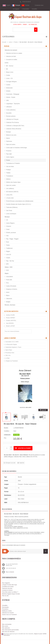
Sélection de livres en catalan (14, 53)
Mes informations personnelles (10, 630)
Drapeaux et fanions (11, 289)
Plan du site (5, 596)
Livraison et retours (7, 590)
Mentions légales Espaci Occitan (11, 594)
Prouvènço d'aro (10, 353)
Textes (8, 245)
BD (7, 69)
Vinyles (8, 258)
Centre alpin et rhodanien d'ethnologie (16, 148)
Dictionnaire (9, 88)
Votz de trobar (10, 167)
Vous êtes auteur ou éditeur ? (10, 592)
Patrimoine (9, 141)
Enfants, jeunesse (11, 233)
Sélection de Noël (11, 56)
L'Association (26, 9)
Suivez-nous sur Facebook (9, 615)
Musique (8, 132)
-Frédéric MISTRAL (11, 321)
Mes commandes (7, 624)
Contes (8, 75)
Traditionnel (9, 248)
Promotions (5, 609)
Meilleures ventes (7, 611)
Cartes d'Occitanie (11, 286)
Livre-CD (8, 255)
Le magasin (16, 9)
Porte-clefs (9, 280)
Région (8, 251)
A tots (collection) (11, 110)
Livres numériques (11, 214)
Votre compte (17, 25)
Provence (9, 151)
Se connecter (33, 25)
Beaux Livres (10, 72)
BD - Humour (10, 66)
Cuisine (8, 85)
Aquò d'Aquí (9, 350)
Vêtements (9, 299)
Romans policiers (11, 116)
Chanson (8, 226)
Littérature (9, 107)
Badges (8, 302)
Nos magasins (6, 583)
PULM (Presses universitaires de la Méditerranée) (20, 201)
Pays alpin (9, 154)
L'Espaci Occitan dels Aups (9, 585)
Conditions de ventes (8, 587)
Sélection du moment (11, 50)
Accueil (4, 42)
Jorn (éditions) (10, 189)
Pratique (8, 170)
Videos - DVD (9, 267)
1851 (7, 100)
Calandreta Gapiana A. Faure (13, 347)
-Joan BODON (9, 323)
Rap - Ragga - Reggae (12, 239)
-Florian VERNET (10, 318)
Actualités (34, 9)
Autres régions (10, 157)
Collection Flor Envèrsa (12, 122)
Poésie (16, 42)
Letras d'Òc (9, 195)
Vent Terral (9, 211)
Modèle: (6, 428)
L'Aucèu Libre (10, 198)
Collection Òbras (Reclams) (13, 129)
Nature (8, 138)
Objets (7, 273)
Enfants (8, 91)
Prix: (5, 438)
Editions (8, 179)
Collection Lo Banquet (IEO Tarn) (15, 126)
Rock (7, 242)
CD (7, 220)
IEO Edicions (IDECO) (12, 192)
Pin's (7, 283)
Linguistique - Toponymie (13, 104)
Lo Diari (7, 358)
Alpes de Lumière (11, 185)
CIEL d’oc (8, 355)
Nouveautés (5, 607)
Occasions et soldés (11, 60)
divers (8, 292)
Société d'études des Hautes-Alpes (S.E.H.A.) (18, 204)
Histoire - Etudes (11, 97)
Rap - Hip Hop (10, 261)
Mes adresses (6, 628)
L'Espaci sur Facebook (11, 361)
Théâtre (8, 173)
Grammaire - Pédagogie (12, 94)
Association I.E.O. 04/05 (12, 342)
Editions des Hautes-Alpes (13, 182)
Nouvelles (9, 113)
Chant (8, 229)
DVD (7, 270)
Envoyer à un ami (10, 463)
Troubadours (9, 176)
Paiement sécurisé (7, 588)
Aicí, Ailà (11, 520)
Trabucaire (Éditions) (12, 207)
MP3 (7, 264)
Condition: (7, 431)
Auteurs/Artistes (11, 311)
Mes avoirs (5, 626)
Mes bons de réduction (8, 632)
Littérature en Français (12, 119)
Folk (7, 236)
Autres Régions (10, 223)
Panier (25, 25)
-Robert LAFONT (10, 326)
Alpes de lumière (11, 144)
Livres (10, 42)
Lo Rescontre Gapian (11, 344)
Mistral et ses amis (11, 135)
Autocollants (9, 277)
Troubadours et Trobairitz (13, 163)
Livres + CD (9, 78)
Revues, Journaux (10, 305)
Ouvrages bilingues (11, 82)
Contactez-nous (39, 5)
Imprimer (22, 463)
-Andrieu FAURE (10, 315)
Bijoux (8, 295)
